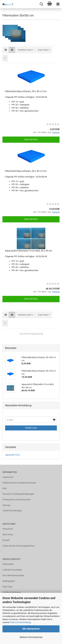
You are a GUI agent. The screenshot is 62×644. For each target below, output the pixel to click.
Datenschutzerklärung (20, 622)
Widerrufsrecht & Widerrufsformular (19, 483)
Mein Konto (8, 534)
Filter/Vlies (8, 587)
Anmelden (31, 428)
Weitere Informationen (31, 637)
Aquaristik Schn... (13, 455)
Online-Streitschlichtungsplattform (19, 546)
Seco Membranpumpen (13, 575)
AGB (5, 488)
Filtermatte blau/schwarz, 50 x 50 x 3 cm (26, 91)
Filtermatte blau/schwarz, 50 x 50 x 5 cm (26, 171)
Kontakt (6, 540)
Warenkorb (8, 529)
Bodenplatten (9, 581)
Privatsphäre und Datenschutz (17, 500)
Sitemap (6, 505)
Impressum (8, 477)
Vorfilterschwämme (12, 592)
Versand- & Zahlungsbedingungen (18, 494)
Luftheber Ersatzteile (12, 570)
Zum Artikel (31, 140)
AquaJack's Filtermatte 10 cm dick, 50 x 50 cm (28, 251)
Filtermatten (8, 564)
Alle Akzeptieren (31, 629)
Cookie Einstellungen (12, 511)
